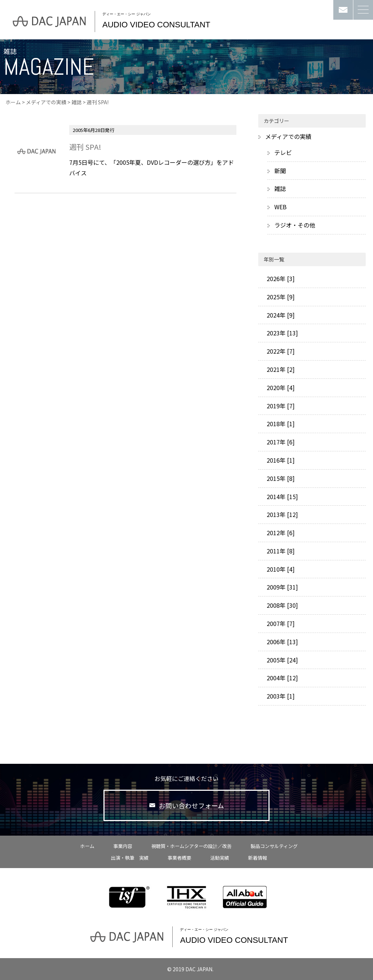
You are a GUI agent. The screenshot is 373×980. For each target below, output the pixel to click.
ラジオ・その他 (295, 225)
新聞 (280, 171)
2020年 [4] (280, 388)
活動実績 (220, 858)
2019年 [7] (280, 406)
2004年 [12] (282, 678)
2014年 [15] (282, 497)
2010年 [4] (280, 569)
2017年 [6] (280, 442)
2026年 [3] (280, 279)
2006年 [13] (282, 642)
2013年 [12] (282, 514)
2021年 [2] (280, 369)
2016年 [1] (280, 460)
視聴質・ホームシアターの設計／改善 (191, 846)
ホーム (13, 102)
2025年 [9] (280, 297)
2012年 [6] (280, 533)
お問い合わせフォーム (187, 805)
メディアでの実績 (46, 102)
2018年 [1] (280, 424)
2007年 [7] (280, 623)
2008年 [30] (282, 605)
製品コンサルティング (274, 846)
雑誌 (76, 102)
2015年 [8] (280, 478)
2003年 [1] (280, 696)
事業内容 (123, 846)
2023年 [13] (282, 333)
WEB (280, 207)
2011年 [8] (280, 551)
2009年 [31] (282, 587)
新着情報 (258, 858)
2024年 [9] (280, 315)
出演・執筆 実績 (130, 858)
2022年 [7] (280, 351)
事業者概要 (179, 858)
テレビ (283, 152)
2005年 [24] (282, 660)
